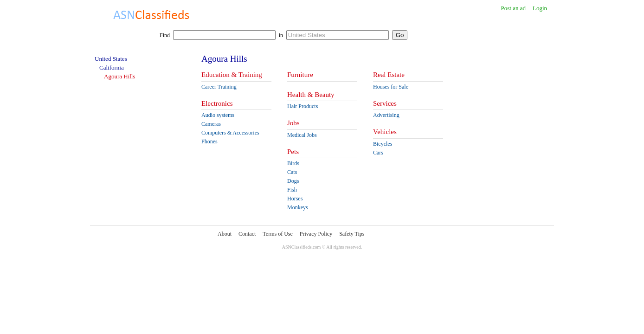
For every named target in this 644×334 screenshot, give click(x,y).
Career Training (219, 87)
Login (540, 8)
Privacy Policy (316, 234)
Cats (292, 172)
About (225, 234)
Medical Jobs (302, 135)
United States (111, 59)
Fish (292, 190)
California (112, 67)
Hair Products (303, 106)
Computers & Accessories (230, 133)
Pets (293, 152)
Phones (209, 141)
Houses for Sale (391, 87)
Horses (295, 199)
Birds (293, 163)
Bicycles (383, 144)
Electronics (217, 103)
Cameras (211, 124)
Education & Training (232, 75)
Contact (247, 234)
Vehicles (385, 132)
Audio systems (218, 115)
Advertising (386, 115)
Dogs (293, 181)
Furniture (300, 75)
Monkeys (298, 207)
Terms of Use (277, 234)
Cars (378, 153)
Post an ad (513, 8)
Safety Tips (352, 234)
